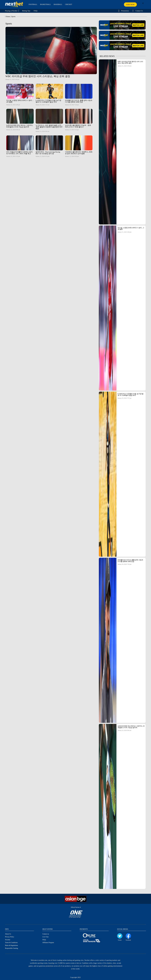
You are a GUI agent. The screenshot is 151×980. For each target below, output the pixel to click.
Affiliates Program (48, 943)
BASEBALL (58, 4)
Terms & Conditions (11, 943)
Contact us (46, 934)
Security (8, 940)
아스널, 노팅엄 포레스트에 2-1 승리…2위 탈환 (131, 228)
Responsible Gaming (12, 948)
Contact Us (139, 11)
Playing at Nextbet (11, 11)
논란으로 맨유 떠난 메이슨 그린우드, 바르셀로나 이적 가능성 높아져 (131, 727)
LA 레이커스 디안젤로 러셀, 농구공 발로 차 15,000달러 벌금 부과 (131, 395)
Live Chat (45, 937)
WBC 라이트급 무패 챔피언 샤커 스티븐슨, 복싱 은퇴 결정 (130, 62)
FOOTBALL (33, 4)
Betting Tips (26, 11)
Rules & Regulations (12, 945)
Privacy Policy (10, 937)
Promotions (125, 11)
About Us (8, 934)
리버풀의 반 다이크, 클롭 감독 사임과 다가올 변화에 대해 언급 (130, 561)
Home (8, 17)
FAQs (36, 11)
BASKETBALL (46, 4)
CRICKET (69, 4)
